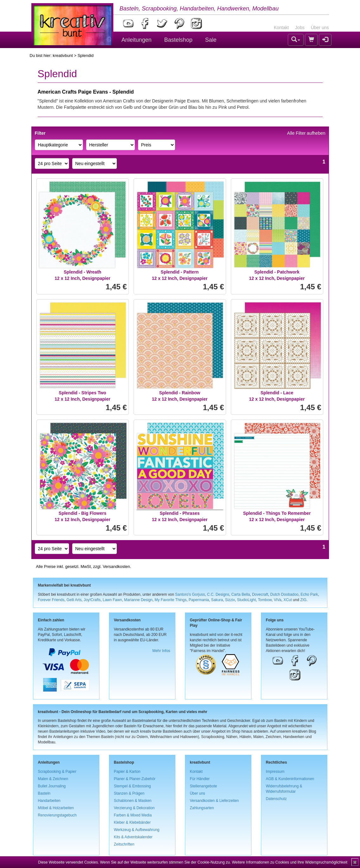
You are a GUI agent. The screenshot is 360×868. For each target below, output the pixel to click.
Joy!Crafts (92, 600)
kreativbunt (63, 55)
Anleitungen (137, 40)
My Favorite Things (171, 600)
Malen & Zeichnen (53, 779)
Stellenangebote (204, 786)
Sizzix (230, 600)
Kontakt (281, 28)
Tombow (265, 600)
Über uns (320, 28)
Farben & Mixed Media (133, 815)
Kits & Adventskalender (133, 837)
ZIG (303, 600)
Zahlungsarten (202, 808)
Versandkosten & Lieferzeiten (215, 801)
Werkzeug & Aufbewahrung (137, 830)
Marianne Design (138, 600)
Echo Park (309, 594)
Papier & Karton (127, 772)
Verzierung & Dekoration (134, 808)
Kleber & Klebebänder (132, 822)
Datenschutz (276, 799)
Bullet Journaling (52, 786)
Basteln (44, 793)
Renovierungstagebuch (57, 815)
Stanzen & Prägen (129, 793)
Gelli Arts (74, 600)
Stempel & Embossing (133, 786)
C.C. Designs (218, 594)
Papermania (199, 600)
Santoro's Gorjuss (190, 594)
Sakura (217, 600)
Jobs (300, 28)
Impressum (275, 772)
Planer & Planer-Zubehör (135, 779)
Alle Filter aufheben (306, 133)
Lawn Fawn (112, 600)
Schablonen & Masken (133, 801)
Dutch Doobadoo (284, 594)
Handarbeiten (49, 801)
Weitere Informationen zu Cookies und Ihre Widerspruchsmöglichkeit (290, 862)
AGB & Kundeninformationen (290, 779)
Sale (211, 40)
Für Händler (200, 779)
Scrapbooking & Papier (57, 772)
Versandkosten (116, 566)
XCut (287, 600)
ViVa (278, 600)
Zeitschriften (124, 844)
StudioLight (246, 600)
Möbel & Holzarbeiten (56, 808)
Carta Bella (241, 594)
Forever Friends (51, 600)
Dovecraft (260, 594)
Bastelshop (178, 40)
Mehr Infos (161, 651)
